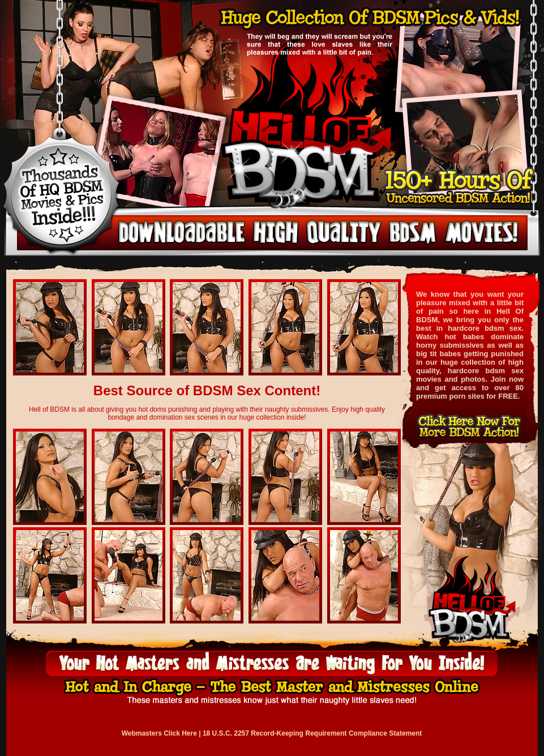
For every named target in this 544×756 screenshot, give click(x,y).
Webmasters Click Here (159, 733)
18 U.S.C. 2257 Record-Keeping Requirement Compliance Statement (312, 733)
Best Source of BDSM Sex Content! (207, 390)
